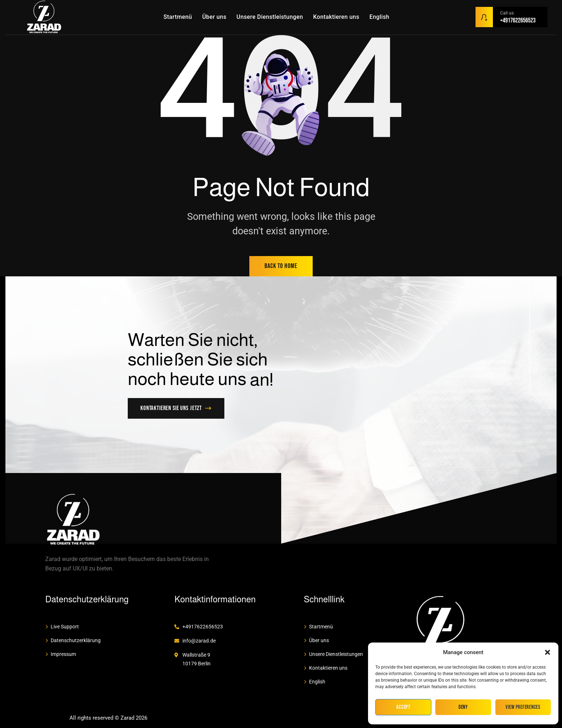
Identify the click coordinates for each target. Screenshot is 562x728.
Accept (403, 707)
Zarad (127, 718)
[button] (548, 652)
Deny (463, 707)
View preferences (523, 707)
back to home (281, 266)
